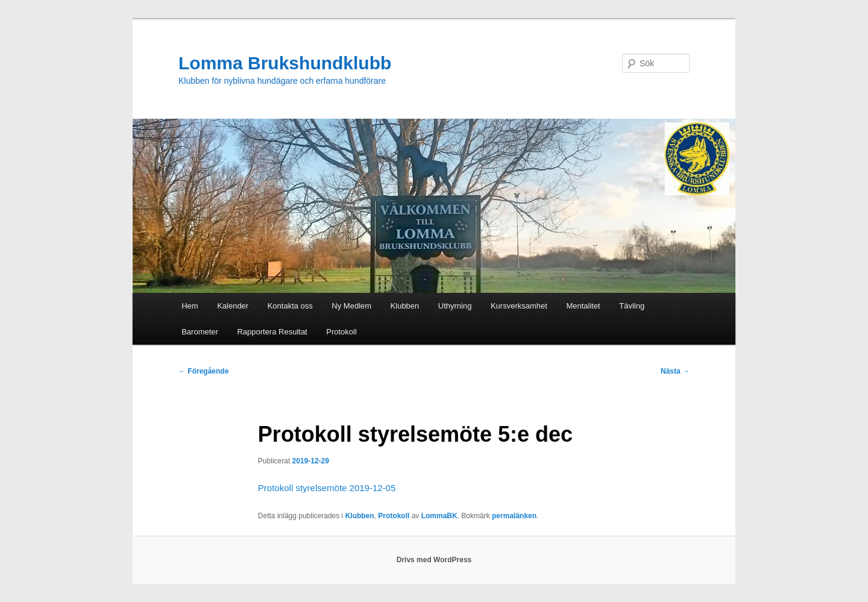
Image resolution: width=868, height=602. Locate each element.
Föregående (203, 371)
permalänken (514, 516)
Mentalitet (583, 306)
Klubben (405, 306)
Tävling (632, 306)
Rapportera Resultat (272, 332)
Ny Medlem (351, 306)
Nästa (675, 371)
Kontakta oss (290, 306)
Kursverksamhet (519, 306)
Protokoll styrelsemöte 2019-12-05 (327, 488)
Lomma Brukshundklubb (285, 63)
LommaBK (439, 516)
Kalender (233, 306)
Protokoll (341, 332)
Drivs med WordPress (434, 560)
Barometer (200, 332)
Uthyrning (455, 306)
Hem (190, 306)
